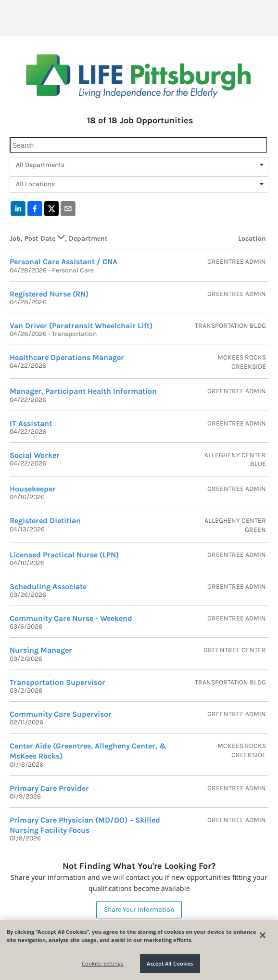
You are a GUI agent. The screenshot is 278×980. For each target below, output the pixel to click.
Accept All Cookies (170, 963)
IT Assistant (31, 423)
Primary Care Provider (49, 788)
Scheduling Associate (48, 587)
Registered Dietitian (45, 521)
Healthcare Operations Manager (67, 357)
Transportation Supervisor (57, 682)
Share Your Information (139, 909)
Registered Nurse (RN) (49, 294)
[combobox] (139, 165)
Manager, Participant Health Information (83, 391)
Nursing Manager (41, 650)
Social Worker (35, 455)
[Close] (263, 935)
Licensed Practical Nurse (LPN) (64, 555)
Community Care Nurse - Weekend (71, 618)
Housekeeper (33, 489)
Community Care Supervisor (61, 714)
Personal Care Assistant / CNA (63, 262)
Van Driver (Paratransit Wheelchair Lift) (81, 326)
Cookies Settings (103, 963)
